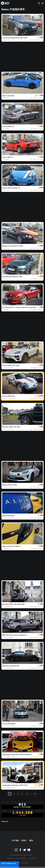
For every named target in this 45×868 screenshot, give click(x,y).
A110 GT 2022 (12, 485)
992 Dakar (12, 396)
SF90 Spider (11, 724)
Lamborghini (7, 755)
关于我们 (16, 841)
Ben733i (7, 40)
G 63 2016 (16, 427)
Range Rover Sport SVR (19, 38)
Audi (4, 277)
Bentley (5, 246)
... (31, 794)
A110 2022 (11, 96)
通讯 (31, 841)
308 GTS (10, 157)
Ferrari (4, 157)
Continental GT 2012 (15, 246)
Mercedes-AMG (7, 427)
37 (35, 794)
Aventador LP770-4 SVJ (19, 785)
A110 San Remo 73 (14, 188)
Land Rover (6, 38)
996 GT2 (11, 126)
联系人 (24, 841)
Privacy (33, 859)
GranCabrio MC (14, 666)
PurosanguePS (9, 368)
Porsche (5, 126)
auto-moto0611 (9, 429)
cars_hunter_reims (10, 398)
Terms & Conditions (16, 859)
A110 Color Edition (14, 546)
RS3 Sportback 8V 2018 (14, 277)
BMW (4, 635)
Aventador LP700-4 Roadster (21, 755)
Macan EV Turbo (14, 365)
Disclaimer (23, 863)
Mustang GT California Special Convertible (21, 307)
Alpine (4, 96)
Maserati (5, 666)
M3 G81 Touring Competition (17, 635)
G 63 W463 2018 (19, 604)
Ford (4, 307)
